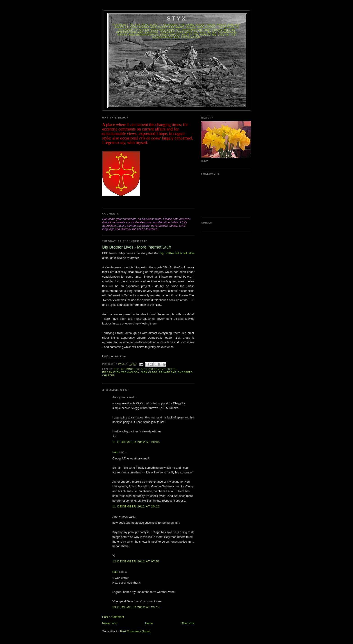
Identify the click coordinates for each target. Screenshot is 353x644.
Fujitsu (172, 369)
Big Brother (130, 369)
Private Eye (168, 372)
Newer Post (110, 623)
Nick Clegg (149, 372)
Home (149, 623)
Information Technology (121, 372)
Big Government (153, 369)
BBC (117, 369)
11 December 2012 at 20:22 (136, 506)
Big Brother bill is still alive (177, 253)
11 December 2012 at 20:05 (136, 442)
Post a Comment (113, 617)
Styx (177, 18)
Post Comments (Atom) (135, 631)
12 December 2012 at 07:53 (136, 561)
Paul (115, 452)
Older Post (188, 623)
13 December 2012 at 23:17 (136, 607)
